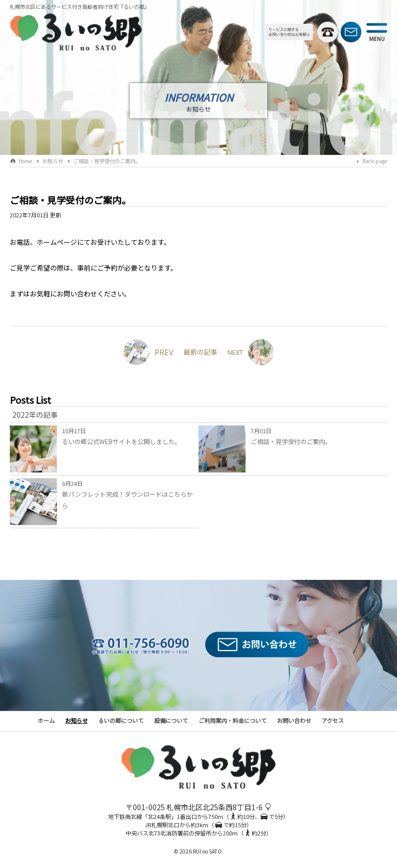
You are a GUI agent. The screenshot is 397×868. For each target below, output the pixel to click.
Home (25, 161)
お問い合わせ (294, 720)
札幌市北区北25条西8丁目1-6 (215, 807)
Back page (375, 161)
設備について (171, 720)
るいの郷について (121, 720)
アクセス (333, 720)
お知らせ (53, 161)
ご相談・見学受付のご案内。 (107, 161)
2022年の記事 (35, 415)
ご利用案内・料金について (233, 720)
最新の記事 (200, 352)
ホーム (46, 720)
